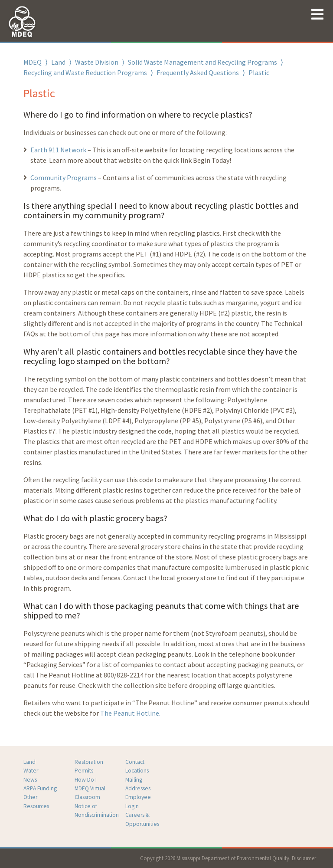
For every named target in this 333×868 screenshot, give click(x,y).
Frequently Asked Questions (198, 72)
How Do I (86, 780)
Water (31, 771)
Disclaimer (304, 858)
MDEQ (33, 62)
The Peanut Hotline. (130, 713)
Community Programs (64, 178)
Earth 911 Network (58, 150)
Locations (137, 771)
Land (58, 62)
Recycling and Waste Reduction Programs (85, 72)
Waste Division (97, 62)
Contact (135, 762)
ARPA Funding (40, 788)
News (30, 780)
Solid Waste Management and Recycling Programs (202, 62)
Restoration (89, 762)
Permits (84, 771)
